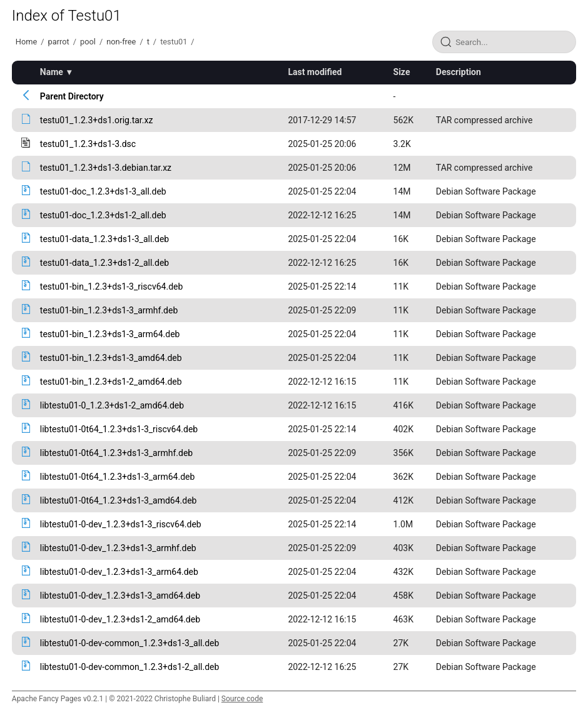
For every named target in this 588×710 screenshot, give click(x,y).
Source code (242, 699)
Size (402, 72)
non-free (121, 42)
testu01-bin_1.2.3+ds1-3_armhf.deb (109, 310)
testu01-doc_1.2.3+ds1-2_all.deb (103, 215)
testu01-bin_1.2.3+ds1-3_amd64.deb (111, 358)
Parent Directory (72, 96)
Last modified (315, 72)
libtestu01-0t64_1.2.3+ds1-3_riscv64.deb (119, 429)
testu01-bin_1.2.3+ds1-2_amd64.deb (111, 382)
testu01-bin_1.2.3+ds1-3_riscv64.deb (112, 287)
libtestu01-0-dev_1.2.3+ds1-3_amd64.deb (120, 596)
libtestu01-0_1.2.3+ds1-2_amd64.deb (112, 405)
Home (26, 42)
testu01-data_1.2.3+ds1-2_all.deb (104, 263)
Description (459, 72)
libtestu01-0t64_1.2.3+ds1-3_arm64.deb (118, 477)
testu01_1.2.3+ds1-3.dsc (88, 144)
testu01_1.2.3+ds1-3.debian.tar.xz (106, 168)
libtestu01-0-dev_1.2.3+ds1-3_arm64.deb (119, 572)
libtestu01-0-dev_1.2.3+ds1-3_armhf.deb (118, 548)
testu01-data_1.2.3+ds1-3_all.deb (104, 239)
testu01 (174, 42)
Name (52, 72)
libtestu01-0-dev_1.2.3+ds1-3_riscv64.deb (121, 524)
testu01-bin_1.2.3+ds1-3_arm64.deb (110, 334)
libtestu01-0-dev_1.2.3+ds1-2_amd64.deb (120, 619)
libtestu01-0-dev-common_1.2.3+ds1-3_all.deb (130, 643)
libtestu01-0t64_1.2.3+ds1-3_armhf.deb (116, 453)
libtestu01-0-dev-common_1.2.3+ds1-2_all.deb (130, 667)
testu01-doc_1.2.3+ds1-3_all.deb (103, 191)
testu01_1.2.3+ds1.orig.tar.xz (97, 120)
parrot (59, 42)
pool (88, 42)
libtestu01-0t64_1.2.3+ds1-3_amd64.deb (119, 500)
